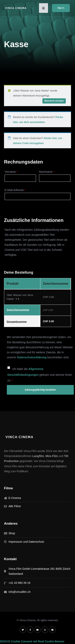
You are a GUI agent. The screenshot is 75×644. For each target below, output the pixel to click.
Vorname (11, 172)
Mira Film (52, 456)
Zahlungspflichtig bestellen (40, 390)
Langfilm (38, 456)
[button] (43, 8)
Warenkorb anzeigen (54, 101)
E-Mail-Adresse (15, 190)
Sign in (61, 8)
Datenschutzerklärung (32, 357)
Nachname (47, 172)
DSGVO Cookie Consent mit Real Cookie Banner (32, 641)
